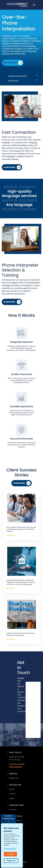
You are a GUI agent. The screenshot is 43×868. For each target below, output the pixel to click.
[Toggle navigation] (34, 5)
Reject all (11, 861)
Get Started (10, 63)
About (12, 789)
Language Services (17, 76)
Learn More (9, 167)
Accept (10, 854)
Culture (12, 794)
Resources (14, 778)
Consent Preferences (8, 817)
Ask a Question (16, 821)
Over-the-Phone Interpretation (17, 766)
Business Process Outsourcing (17, 758)
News (11, 798)
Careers (13, 810)
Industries (13, 81)
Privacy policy (10, 849)
